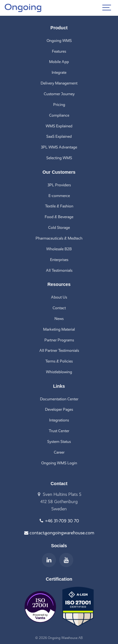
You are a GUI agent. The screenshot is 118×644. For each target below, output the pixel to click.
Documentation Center (59, 399)
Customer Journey (59, 94)
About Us (59, 297)
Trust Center (59, 431)
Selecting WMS (59, 158)
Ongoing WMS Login (59, 463)
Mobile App (59, 62)
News (59, 319)
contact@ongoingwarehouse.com (59, 533)
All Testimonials (59, 270)
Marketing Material (59, 329)
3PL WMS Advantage (59, 147)
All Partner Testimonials (59, 350)
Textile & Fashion (59, 206)
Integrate (59, 72)
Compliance (59, 115)
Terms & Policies (59, 361)
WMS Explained (59, 126)
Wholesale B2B (59, 249)
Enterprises (59, 260)
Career (59, 452)
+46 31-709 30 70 (59, 521)
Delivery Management (59, 83)
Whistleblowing (59, 372)
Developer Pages (59, 409)
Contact (59, 308)
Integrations (59, 420)
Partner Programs (59, 340)
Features (59, 51)
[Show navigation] (107, 8)
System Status (59, 441)
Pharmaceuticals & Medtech (59, 238)
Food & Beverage (59, 217)
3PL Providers (59, 185)
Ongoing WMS (59, 41)
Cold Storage (59, 227)
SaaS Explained (59, 136)
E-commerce (59, 196)
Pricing (59, 104)
